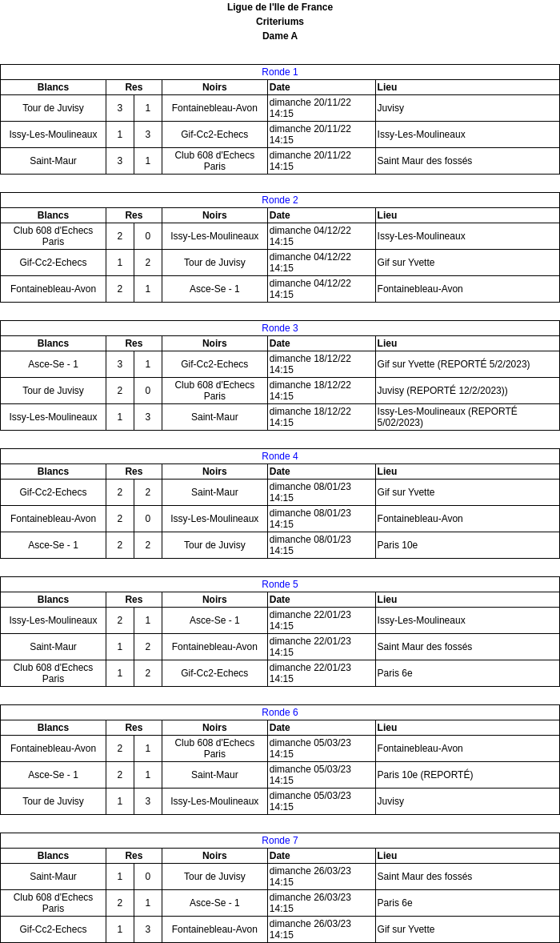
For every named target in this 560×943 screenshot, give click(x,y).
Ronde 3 (280, 328)
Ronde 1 (280, 72)
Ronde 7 (280, 841)
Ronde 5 (280, 584)
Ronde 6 (280, 712)
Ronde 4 (280, 456)
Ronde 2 (280, 200)
